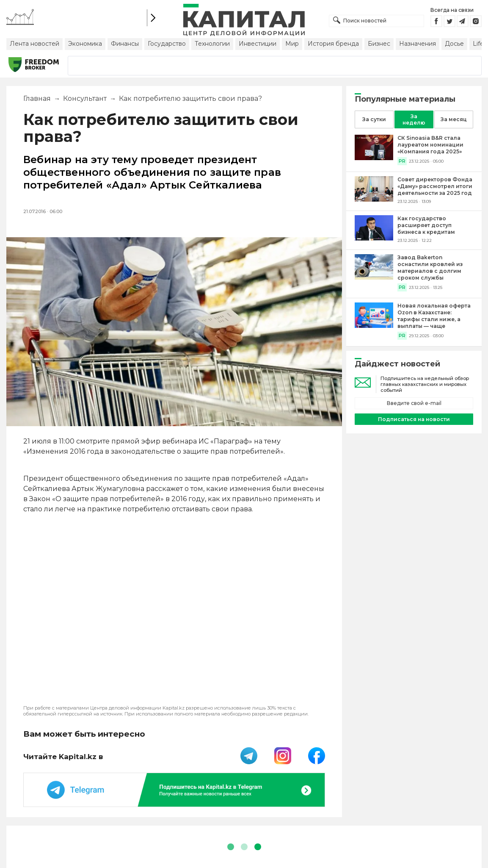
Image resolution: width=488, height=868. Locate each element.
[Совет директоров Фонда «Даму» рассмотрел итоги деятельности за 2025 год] (374, 199)
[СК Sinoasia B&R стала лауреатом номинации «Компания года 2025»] (374, 158)
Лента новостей (34, 44)
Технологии (212, 44)
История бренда (333, 44)
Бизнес (379, 44)
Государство (167, 44)
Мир (292, 44)
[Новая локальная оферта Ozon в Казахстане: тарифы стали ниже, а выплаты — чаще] (374, 326)
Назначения (418, 44)
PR (402, 161)
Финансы (125, 44)
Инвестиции (258, 44)
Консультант (85, 98)
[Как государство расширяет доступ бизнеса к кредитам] (374, 238)
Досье (454, 44)
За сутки (374, 119)
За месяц (454, 119)
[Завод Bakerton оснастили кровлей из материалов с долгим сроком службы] (374, 277)
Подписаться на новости (414, 419)
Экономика (85, 44)
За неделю (414, 119)
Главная (37, 98)
